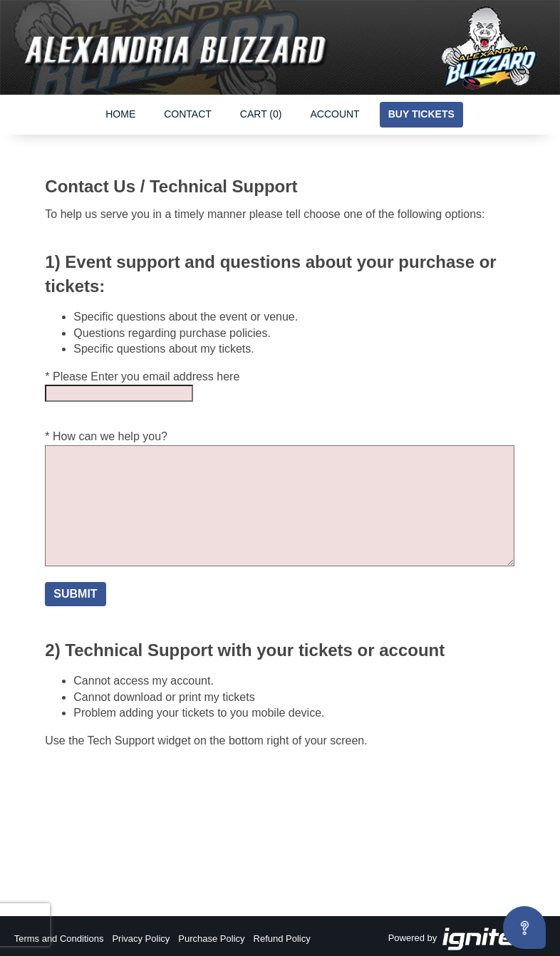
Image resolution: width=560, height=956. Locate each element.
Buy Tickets (421, 114)
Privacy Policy (141, 939)
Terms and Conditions (59, 939)
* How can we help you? (106, 436)
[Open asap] (524, 928)
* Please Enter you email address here (142, 376)
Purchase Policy (211, 939)
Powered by (467, 939)
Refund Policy (282, 939)
